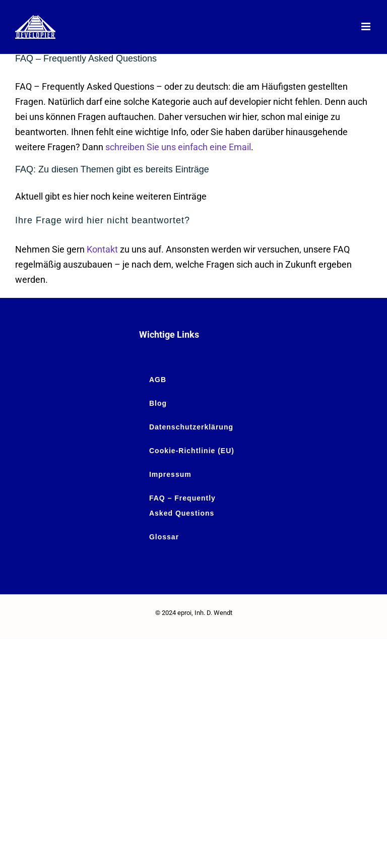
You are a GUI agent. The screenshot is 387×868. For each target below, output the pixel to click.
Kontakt (102, 249)
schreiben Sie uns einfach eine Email (178, 147)
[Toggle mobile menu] (367, 26)
